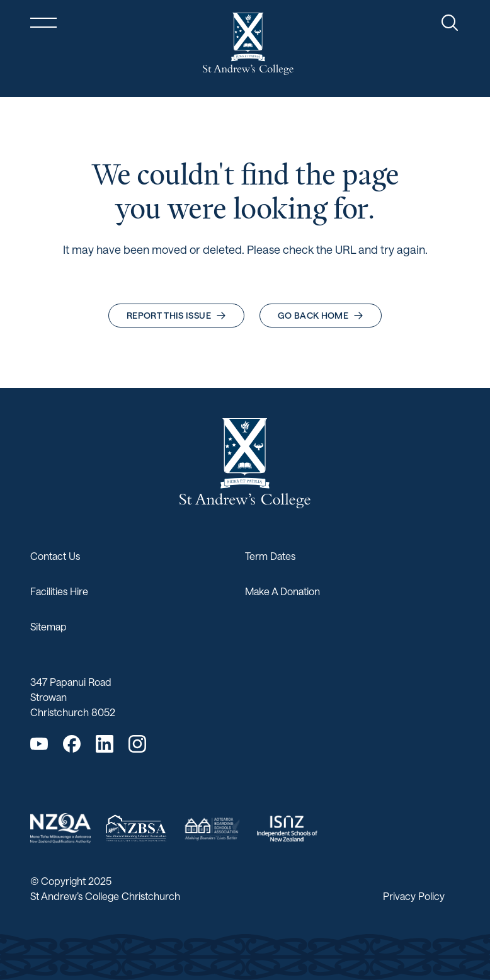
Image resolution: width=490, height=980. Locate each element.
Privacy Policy (414, 896)
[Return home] (248, 44)
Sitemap (48, 626)
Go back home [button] (321, 315)
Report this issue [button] (176, 315)
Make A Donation (282, 591)
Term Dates (270, 556)
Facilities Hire (59, 591)
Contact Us (55, 556)
